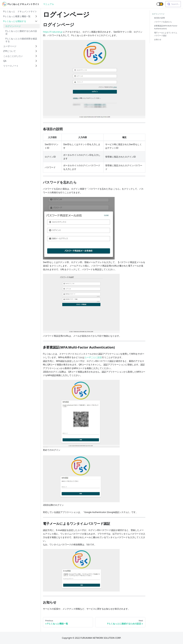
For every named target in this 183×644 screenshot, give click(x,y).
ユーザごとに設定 (93, 357)
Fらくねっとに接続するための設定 (21, 32)
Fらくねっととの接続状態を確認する (21, 40)
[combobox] (173, 4)
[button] (160, 4)
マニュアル (49, 4)
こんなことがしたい (13, 56)
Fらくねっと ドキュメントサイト (20, 11)
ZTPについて (10, 51)
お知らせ (158, 39)
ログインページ (13, 26)
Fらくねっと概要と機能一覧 (17, 16)
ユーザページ (10, 46)
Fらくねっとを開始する (15, 21)
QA (5, 61)
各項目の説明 (159, 18)
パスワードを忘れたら (163, 22)
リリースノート (11, 66)
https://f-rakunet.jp (53, 32)
